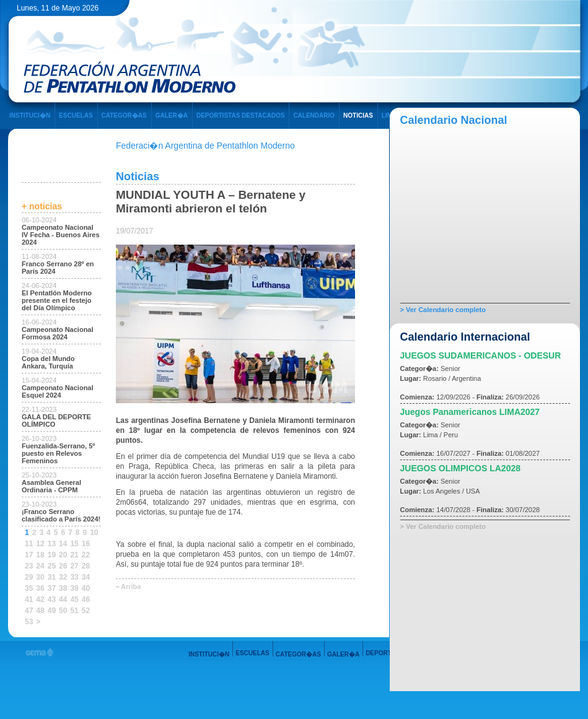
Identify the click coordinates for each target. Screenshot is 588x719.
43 (52, 599)
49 (52, 611)
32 (63, 577)
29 (29, 577)
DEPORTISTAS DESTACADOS (240, 115)
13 (52, 544)
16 (86, 544)
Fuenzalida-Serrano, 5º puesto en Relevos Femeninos (58, 453)
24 (40, 566)
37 (52, 588)
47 (29, 611)
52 (86, 611)
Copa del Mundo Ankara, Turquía (48, 362)
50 (63, 611)
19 (52, 555)
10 (94, 533)
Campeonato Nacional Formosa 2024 (58, 333)
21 (74, 555)
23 (29, 566)
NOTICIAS (358, 115)
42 (40, 599)
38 (63, 588)
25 (52, 566)
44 (63, 599)
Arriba (131, 586)
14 (63, 544)
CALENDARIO (314, 115)
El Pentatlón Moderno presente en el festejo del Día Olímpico (57, 300)
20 (63, 555)
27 (74, 566)
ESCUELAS (76, 115)
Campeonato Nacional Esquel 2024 (58, 391)
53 (29, 622)
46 (86, 599)
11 (29, 544)
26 (63, 566)
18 (40, 555)
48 (40, 611)
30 (40, 577)
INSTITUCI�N (30, 115)
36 (40, 588)
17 (29, 555)
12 (40, 544)
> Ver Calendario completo (443, 310)
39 (74, 588)
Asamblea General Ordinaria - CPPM (51, 486)
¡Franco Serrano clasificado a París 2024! (61, 515)
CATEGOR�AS (124, 115)
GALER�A (172, 115)
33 (74, 577)
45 (74, 599)
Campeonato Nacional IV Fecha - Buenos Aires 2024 (61, 235)
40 (86, 588)
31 (52, 577)
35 (29, 588)
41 (29, 599)
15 (74, 544)
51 (74, 611)
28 (86, 566)
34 (86, 577)
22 (86, 555)
